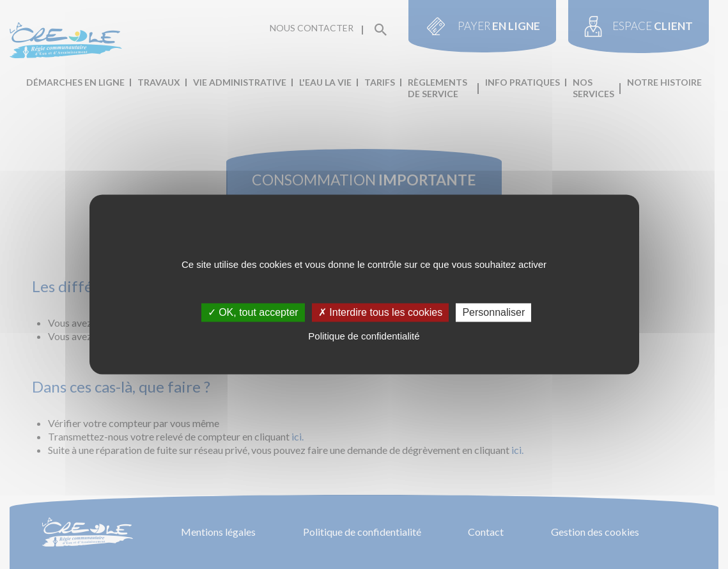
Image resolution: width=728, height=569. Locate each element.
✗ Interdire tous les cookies (380, 312)
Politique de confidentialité (364, 336)
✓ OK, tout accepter (253, 312)
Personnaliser (493, 312)
